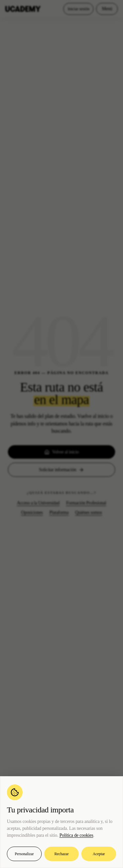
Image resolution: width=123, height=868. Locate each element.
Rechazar (62, 854)
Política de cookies (76, 835)
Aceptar (99, 854)
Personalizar (24, 854)
